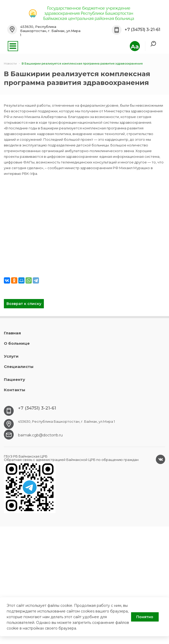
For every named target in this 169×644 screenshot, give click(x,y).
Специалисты (19, 367)
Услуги (11, 356)
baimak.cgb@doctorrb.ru (40, 435)
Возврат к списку (24, 304)
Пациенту (14, 379)
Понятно (145, 617)
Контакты (15, 390)
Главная (12, 333)
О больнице (17, 343)
